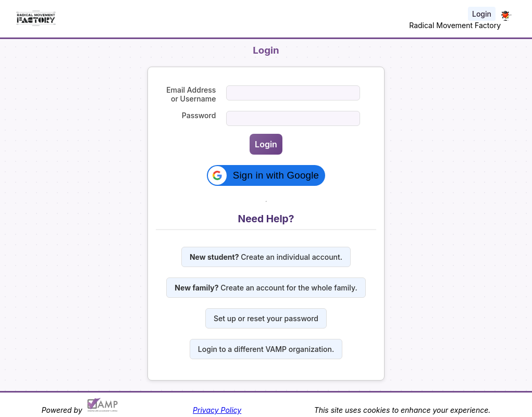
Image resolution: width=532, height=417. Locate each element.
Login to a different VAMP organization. (266, 349)
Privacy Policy (217, 410)
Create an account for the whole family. (266, 288)
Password (199, 115)
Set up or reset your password (266, 318)
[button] (266, 175)
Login (482, 14)
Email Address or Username (191, 94)
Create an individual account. (266, 257)
